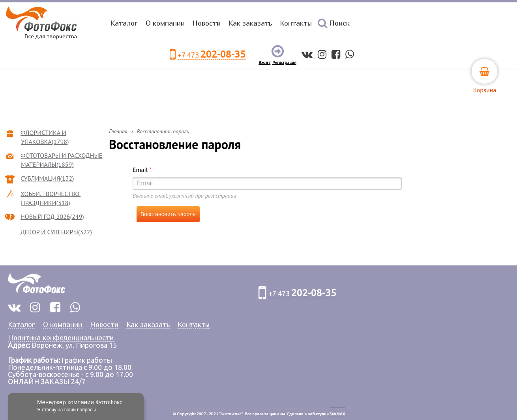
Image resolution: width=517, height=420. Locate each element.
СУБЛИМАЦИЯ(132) (47, 178)
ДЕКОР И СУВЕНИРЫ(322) (56, 232)
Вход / (264, 63)
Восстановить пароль (168, 214)
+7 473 (212, 55)
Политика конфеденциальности (61, 338)
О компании (165, 23)
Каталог (124, 23)
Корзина (485, 90)
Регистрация (284, 63)
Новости (206, 23)
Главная (118, 131)
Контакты (296, 23)
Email (142, 170)
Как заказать (250, 23)
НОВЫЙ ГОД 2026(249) (52, 217)
